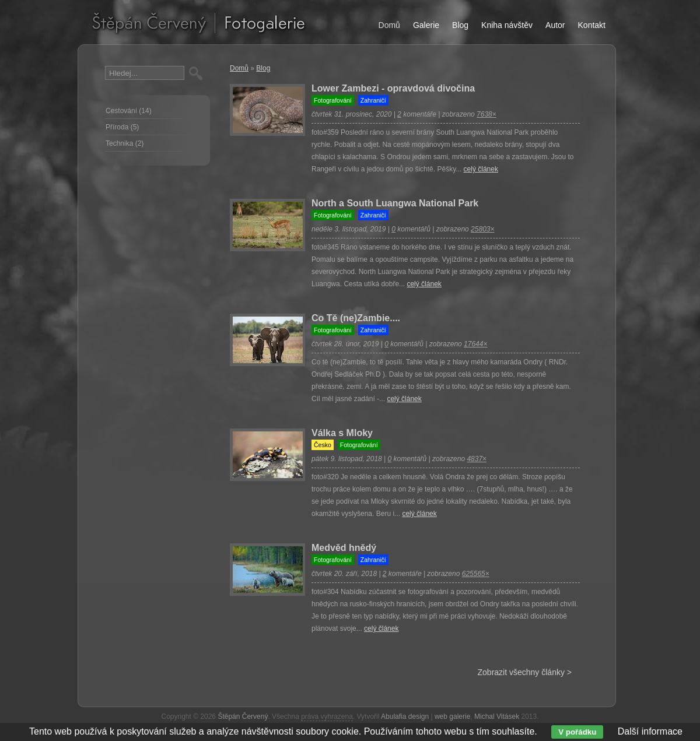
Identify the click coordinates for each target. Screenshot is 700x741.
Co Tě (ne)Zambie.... (356, 318)
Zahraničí (373, 100)
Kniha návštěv (507, 25)
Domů (239, 68)
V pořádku (577, 732)
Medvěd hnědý (344, 548)
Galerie (426, 25)
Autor (555, 25)
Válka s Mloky (342, 433)
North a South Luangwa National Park (395, 203)
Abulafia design (405, 717)
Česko (323, 445)
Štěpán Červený (243, 717)
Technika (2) (125, 143)
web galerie (452, 717)
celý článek (481, 169)
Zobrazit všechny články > (525, 672)
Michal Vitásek (497, 717)
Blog (263, 68)
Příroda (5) (122, 127)
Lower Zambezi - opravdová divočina (393, 88)
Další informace (650, 731)
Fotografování (333, 100)
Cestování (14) (129, 111)
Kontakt (592, 25)
